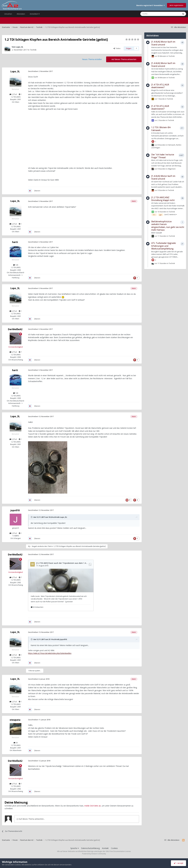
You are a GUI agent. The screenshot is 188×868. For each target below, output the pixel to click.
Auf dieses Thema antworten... (31, 819)
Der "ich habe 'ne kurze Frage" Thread (163, 156)
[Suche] (153, 14)
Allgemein (172, 169)
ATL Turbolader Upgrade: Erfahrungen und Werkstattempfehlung (164, 246)
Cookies (114, 848)
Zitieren (37, 191)
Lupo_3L (20, 47)
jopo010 (15, 510)
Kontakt (105, 848)
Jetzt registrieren (177, 5)
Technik (33, 50)
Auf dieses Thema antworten (124, 59)
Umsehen (8, 14)
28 (16, 743)
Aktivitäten (21, 14)
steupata (15, 720)
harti (15, 242)
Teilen (117, 48)
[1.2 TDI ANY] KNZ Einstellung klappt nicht (163, 199)
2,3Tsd (13, 533)
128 (16, 265)
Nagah (34, 546)
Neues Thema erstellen (92, 59)
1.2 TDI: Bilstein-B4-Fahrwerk (161, 129)
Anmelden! (35, 14)
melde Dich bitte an (93, 806)
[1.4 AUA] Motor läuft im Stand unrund (163, 43)
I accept (179, 863)
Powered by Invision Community (94, 854)
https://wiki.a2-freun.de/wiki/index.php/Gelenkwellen (50, 653)
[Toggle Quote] (32, 517)
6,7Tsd (13, 352)
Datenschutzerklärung (90, 848)
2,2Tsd (13, 94)
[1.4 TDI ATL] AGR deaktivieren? (160, 86)
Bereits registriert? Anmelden (151, 5)
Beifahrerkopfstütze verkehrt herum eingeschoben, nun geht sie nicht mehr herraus (168, 226)
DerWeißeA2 (15, 329)
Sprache (75, 848)
